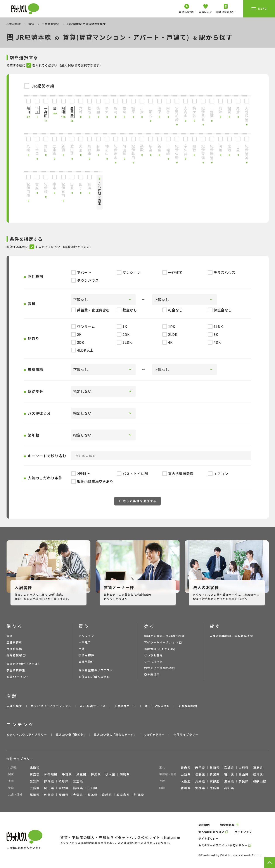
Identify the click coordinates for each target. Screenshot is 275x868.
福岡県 (35, 795)
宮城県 (229, 768)
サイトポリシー (209, 838)
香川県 (186, 788)
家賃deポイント (18, 677)
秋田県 (214, 768)
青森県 (186, 768)
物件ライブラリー (186, 735)
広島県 (35, 788)
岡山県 (49, 788)
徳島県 (214, 788)
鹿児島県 (123, 795)
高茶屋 (72, 112)
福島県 (258, 768)
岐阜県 (64, 781)
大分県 (78, 795)
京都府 (214, 781)
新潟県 (214, 774)
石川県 (229, 774)
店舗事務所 (14, 642)
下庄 (37, 110)
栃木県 (110, 774)
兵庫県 (200, 781)
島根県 (78, 788)
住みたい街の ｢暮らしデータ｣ (115, 735)
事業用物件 (86, 662)
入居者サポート (125, 706)
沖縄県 (139, 795)
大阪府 (186, 781)
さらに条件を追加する (137, 501)
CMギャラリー (155, 735)
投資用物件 (86, 655)
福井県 (258, 774)
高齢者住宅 (14, 655)
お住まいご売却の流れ (160, 668)
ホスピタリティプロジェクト (51, 706)
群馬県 (96, 774)
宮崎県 (107, 795)
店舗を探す (14, 706)
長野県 (200, 774)
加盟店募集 (227, 825)
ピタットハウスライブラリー (27, 735)
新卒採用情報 (188, 706)
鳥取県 (64, 788)
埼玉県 (81, 774)
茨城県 (125, 774)
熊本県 (92, 795)
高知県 (229, 788)
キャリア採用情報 (157, 706)
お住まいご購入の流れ (94, 677)
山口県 (92, 788)
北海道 (35, 768)
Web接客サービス (93, 706)
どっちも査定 (154, 655)
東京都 (35, 774)
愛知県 (35, 781)
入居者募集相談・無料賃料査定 (232, 636)
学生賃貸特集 (16, 670)
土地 (82, 649)
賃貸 (32, 24)
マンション (86, 636)
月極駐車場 (14, 649)
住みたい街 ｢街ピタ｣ (70, 735)
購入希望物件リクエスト (96, 670)
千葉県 (67, 774)
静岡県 (49, 781)
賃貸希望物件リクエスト (24, 664)
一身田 (46, 112)
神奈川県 (51, 774)
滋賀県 (229, 781)
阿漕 (63, 110)
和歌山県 (260, 781)
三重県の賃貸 (51, 24)
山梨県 (186, 774)
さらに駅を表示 (100, 194)
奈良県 (244, 781)
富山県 (244, 774)
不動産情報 (14, 24)
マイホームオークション (161, 642)
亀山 (28, 110)
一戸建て (85, 642)
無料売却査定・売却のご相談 (164, 636)
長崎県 (64, 795)
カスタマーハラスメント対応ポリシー (223, 845)
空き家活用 (152, 675)
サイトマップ (243, 832)
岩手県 (200, 768)
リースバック (153, 662)
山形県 (244, 768)
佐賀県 (49, 795)
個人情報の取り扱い (212, 832)
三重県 (78, 781)
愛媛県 (200, 788)
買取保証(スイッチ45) (160, 649)
